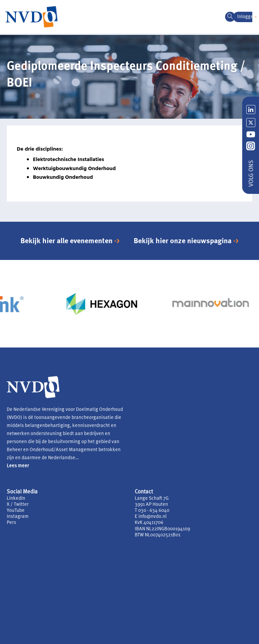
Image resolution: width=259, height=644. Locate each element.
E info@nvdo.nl (151, 517)
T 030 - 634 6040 (152, 511)
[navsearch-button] (230, 17)
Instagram (18, 517)
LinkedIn (16, 499)
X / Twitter (18, 505)
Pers (11, 523)
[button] (256, 17)
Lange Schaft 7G (152, 499)
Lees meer (18, 466)
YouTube (16, 511)
